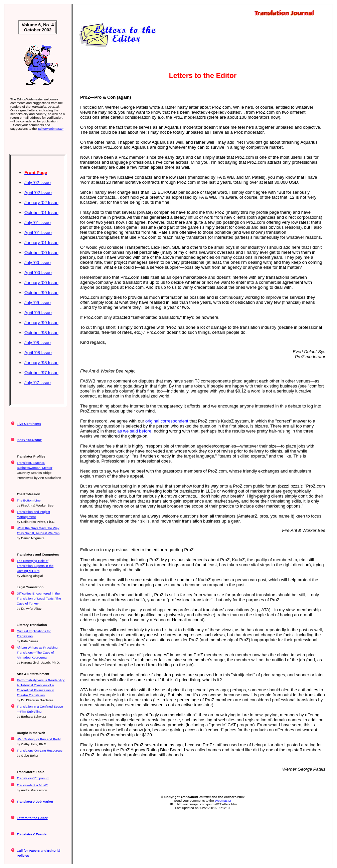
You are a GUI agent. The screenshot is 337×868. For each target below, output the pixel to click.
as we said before (134, 431)
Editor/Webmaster (51, 129)
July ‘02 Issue (38, 183)
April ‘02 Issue (38, 193)
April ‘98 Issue (38, 353)
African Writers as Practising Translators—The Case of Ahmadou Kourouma (37, 652)
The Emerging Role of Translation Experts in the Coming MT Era (35, 566)
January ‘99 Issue (41, 323)
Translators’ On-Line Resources (40, 750)
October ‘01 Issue (41, 213)
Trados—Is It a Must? (32, 785)
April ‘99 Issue (38, 313)
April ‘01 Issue (38, 233)
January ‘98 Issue (41, 363)
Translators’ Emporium (33, 778)
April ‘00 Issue (38, 273)
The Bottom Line (29, 500)
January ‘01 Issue (41, 243)
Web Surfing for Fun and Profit (39, 739)
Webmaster (223, 800)
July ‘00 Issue (38, 263)
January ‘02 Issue (41, 203)
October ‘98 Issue (41, 333)
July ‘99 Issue (38, 303)
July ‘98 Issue (38, 343)
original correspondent (167, 421)
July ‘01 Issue (38, 223)
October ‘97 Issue (41, 373)
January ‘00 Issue (41, 283)
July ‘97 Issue (38, 383)
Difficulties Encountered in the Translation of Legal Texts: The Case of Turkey (39, 598)
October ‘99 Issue (41, 293)
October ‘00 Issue (41, 253)
